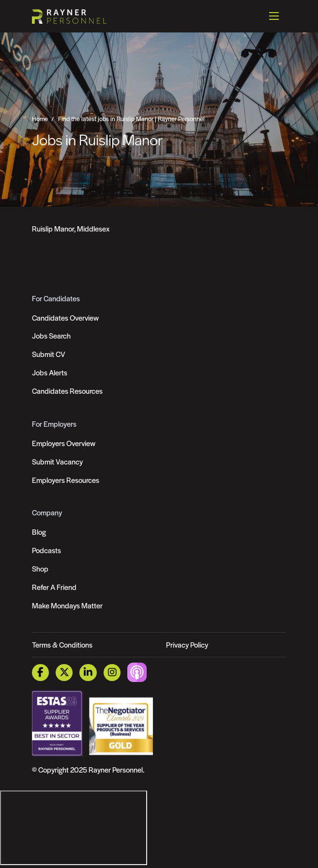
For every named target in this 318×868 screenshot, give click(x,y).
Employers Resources (66, 480)
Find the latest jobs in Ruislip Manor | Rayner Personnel (131, 119)
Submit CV (49, 354)
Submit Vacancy (57, 461)
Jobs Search (51, 335)
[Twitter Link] (64, 673)
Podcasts (46, 550)
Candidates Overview (65, 318)
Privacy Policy (187, 644)
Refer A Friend (54, 587)
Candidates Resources (67, 391)
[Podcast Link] (137, 672)
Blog (39, 532)
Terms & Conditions (62, 644)
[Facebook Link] (40, 673)
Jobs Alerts (50, 372)
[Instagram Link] (112, 673)
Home (40, 119)
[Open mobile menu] (274, 16)
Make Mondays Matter (67, 605)
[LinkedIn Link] (88, 673)
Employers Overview (64, 443)
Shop (40, 568)
